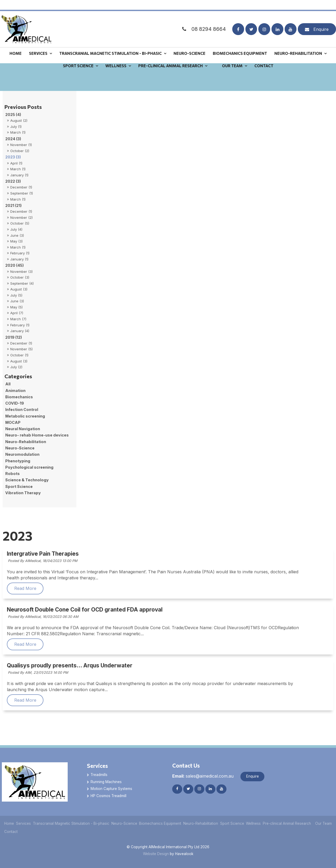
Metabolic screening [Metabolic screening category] (25, 416)
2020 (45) (14, 265)
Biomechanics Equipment (240, 43)
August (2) (19, 120)
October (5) (20, 223)
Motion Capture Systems (111, 789)
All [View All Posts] (8, 384)
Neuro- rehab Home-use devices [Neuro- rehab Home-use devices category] (37, 435)
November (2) (21, 217)
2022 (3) (13, 181)
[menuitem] (9, 824)
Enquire (321, 20)
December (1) (21, 187)
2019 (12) (14, 337)
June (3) (17, 235)
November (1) (21, 145)
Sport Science (78, 56)
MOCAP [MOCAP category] (13, 422)
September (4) (22, 283)
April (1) (16, 163)
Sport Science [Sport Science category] (19, 486)
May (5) (16, 307)
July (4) (16, 229)
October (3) (20, 277)
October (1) (19, 355)
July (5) (16, 295)
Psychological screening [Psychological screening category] (29, 467)
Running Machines (106, 782)
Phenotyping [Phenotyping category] (18, 461)
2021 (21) (13, 205)
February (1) (20, 253)
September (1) (22, 193)
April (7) (17, 313)
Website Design (156, 854)
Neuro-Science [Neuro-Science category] (20, 448)
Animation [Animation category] (15, 391)
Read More (78, 588)
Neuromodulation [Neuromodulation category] (22, 454)
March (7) (18, 319)
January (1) (19, 175)
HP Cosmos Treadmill (108, 796)
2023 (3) (13, 157)
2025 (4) (13, 115)
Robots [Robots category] (13, 474)
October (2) (20, 151)
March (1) (18, 132)
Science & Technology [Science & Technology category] (27, 480)
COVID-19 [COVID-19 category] (15, 403)
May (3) (16, 241)
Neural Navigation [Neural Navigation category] (23, 429)
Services (38, 43)
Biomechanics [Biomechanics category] (19, 397)
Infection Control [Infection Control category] (22, 409)
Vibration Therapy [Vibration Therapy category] (23, 493)
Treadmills (99, 775)
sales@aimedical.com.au (203, 776)
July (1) (16, 127)
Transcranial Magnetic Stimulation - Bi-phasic (110, 43)
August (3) (19, 289)
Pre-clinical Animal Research (171, 56)
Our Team (232, 56)
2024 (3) (13, 139)
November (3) (21, 271)
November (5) (21, 349)
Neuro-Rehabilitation (298, 43)
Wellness (116, 56)
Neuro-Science (189, 43)
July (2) (16, 367)
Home (16, 43)
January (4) (20, 331)
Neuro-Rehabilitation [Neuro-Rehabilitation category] (26, 442)
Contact (264, 56)
